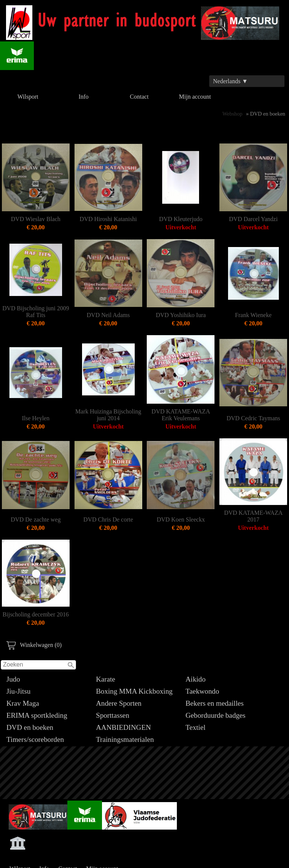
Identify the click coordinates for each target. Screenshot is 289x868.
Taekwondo (202, 691)
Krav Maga (23, 703)
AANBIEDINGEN (123, 727)
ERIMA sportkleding (37, 715)
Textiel (195, 727)
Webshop (232, 114)
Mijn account (195, 97)
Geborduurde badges (215, 715)
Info (84, 97)
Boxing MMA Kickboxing (134, 691)
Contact (139, 97)
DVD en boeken (30, 727)
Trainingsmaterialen (125, 739)
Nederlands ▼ (230, 81)
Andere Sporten (119, 703)
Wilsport (28, 97)
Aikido (195, 679)
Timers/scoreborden (35, 739)
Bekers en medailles (215, 703)
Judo (13, 679)
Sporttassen (113, 715)
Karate (106, 679)
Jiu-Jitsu (18, 691)
